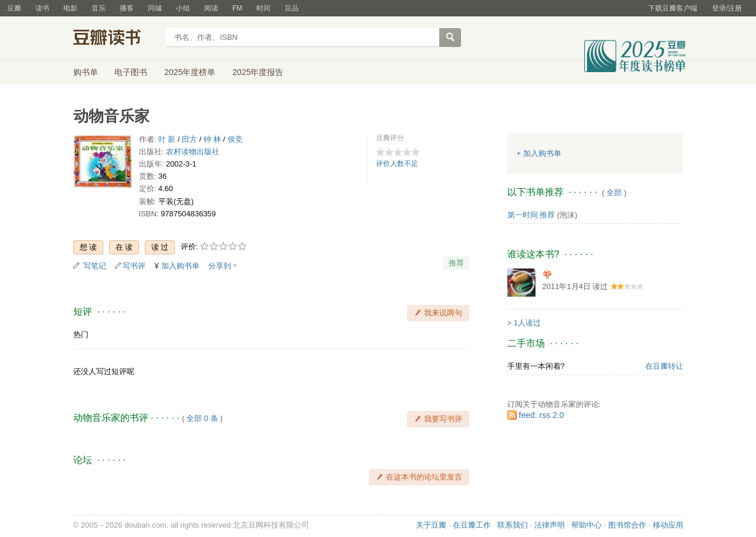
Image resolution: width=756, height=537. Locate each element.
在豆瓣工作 (472, 525)
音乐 (99, 8)
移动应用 (668, 525)
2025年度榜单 (190, 72)
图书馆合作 (627, 525)
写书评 (134, 266)
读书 (42, 8)
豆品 (291, 8)
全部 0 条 (202, 418)
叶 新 (167, 139)
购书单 (86, 72)
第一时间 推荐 (531, 215)
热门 (81, 334)
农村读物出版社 (193, 152)
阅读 (211, 8)
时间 (263, 8)
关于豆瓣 (431, 525)
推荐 (456, 263)
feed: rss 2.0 (542, 415)
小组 (183, 8)
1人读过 (527, 323)
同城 (155, 8)
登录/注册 (727, 8)
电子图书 (131, 72)
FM (237, 8)
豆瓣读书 (116, 39)
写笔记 (95, 266)
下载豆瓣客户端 (673, 8)
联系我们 (513, 525)
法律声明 (550, 525)
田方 (189, 139)
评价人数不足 (397, 164)
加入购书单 (180, 266)
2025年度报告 (258, 72)
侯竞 (235, 139)
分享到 (220, 266)
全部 (614, 193)
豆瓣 (14, 8)
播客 (127, 8)
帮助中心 (587, 525)
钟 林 (212, 139)
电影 (70, 8)
